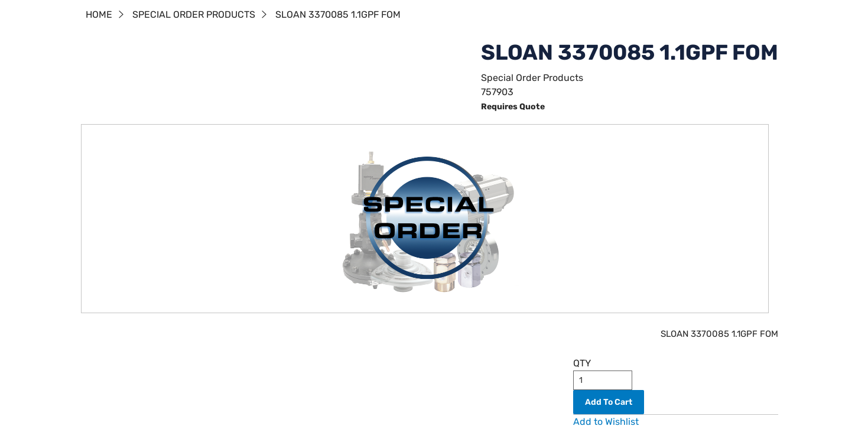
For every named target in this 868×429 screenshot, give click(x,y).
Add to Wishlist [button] (606, 422)
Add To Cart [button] (609, 402)
